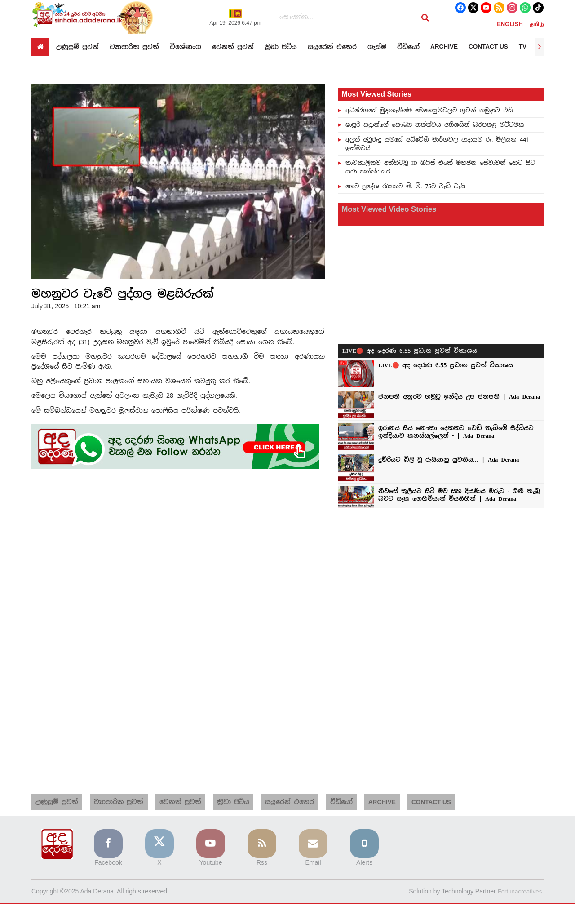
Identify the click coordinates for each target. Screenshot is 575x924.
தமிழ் (537, 24)
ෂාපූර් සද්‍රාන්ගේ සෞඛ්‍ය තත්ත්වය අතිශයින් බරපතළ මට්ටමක (435, 124)
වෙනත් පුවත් (233, 47)
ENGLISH (510, 24)
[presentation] (540, 47)
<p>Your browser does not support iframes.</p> (441, 360)
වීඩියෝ (408, 47)
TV (525, 47)
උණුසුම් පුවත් (77, 47)
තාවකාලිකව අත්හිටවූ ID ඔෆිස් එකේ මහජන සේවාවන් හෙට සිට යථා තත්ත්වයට (440, 167)
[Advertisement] (178, 546)
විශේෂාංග (186, 47)
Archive (445, 47)
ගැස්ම (377, 47)
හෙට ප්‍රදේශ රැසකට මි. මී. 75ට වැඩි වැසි (405, 186)
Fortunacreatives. (519, 882)
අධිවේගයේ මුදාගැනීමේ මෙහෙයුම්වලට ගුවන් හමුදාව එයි (429, 110)
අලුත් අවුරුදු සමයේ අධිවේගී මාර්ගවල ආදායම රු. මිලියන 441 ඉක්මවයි (437, 144)
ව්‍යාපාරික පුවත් (134, 47)
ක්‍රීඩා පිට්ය (281, 47)
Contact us (490, 47)
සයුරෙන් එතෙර (332, 47)
